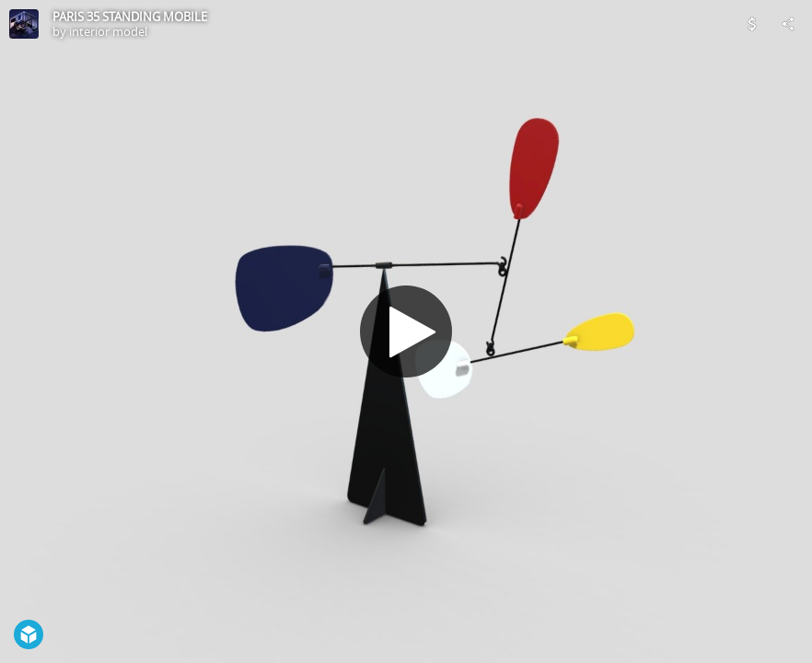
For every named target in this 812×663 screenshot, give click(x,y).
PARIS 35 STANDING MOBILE (130, 17)
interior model (108, 31)
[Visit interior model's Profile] (24, 24)
